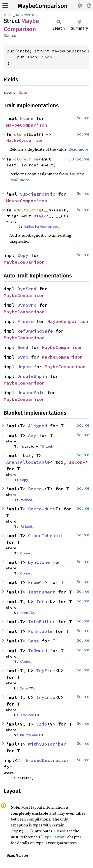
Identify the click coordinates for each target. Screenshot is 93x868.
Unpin (24, 367)
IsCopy (77, 462)
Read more (78, 149)
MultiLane (29, 735)
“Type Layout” (54, 837)
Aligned (38, 426)
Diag (39, 216)
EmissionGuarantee (41, 227)
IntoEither (42, 622)
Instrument (42, 592)
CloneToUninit (46, 536)
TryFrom (46, 671)
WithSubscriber (47, 744)
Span (47, 57)
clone (20, 134)
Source (10, 35)
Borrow (36, 489)
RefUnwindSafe (35, 331)
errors (32, 15)
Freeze (26, 321)
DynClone (39, 562)
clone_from (26, 159)
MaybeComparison (43, 6)
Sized (47, 446)
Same (33, 641)
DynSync (27, 305)
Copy (23, 255)
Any (32, 435)
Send (23, 347)
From (33, 582)
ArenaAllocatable (28, 462)
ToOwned (38, 651)
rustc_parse (14, 15)
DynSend (27, 289)
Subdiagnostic (38, 194)
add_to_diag (28, 210)
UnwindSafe (31, 393)
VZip (42, 724)
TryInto (46, 697)
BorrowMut (40, 509)
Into (42, 602)
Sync (23, 357)
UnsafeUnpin (32, 376)
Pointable (40, 631)
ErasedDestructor (47, 760)
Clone (27, 118)
